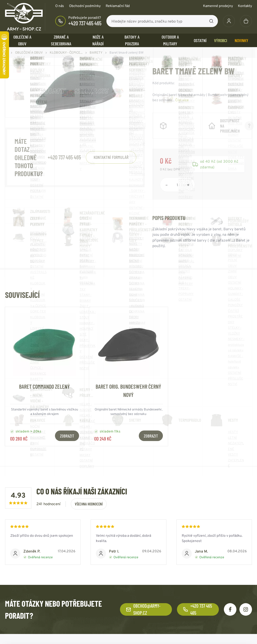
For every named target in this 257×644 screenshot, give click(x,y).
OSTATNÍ (200, 40)
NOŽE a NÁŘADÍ (98, 40)
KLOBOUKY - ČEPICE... (66, 52)
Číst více (182, 100)
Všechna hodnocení (89, 504)
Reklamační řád (118, 6)
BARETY (96, 52)
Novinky (241, 40)
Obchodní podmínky (85, 6)
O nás (60, 6)
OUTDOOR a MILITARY (170, 40)
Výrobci (221, 40)
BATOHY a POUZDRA (132, 40)
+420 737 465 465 (85, 23)
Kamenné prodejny (218, 6)
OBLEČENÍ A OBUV (22, 40)
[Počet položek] (177, 185)
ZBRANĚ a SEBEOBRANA (61, 40)
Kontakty (245, 6)
